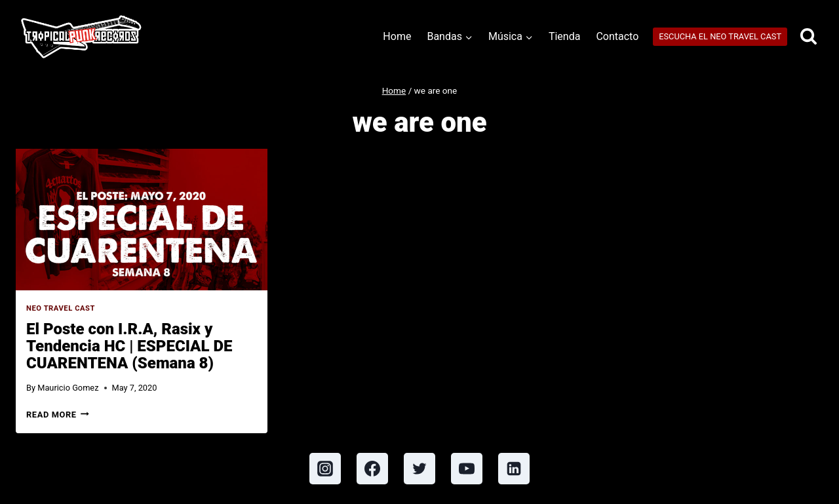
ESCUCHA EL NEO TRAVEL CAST (720, 36)
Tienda (564, 36)
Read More (58, 415)
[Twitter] (419, 469)
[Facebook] (372, 469)
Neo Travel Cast (61, 308)
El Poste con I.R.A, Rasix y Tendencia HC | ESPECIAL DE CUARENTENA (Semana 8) (129, 346)
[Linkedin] (514, 469)
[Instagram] (325, 469)
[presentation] (142, 220)
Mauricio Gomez (68, 388)
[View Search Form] (809, 37)
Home (397, 36)
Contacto (617, 36)
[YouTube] (467, 469)
